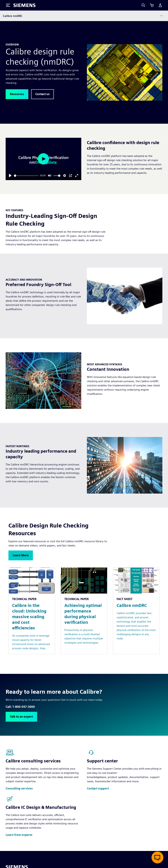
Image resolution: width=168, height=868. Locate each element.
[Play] (10, 176)
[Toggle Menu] (8, 5)
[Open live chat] (157, 857)
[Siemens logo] (24, 5)
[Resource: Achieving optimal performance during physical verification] (84, 611)
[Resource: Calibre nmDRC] (136, 611)
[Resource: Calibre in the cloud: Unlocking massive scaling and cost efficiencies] (32, 611)
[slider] (26, 176)
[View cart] (152, 5)
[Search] (143, 5)
